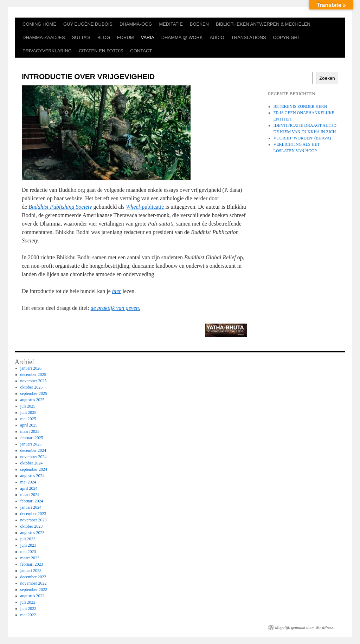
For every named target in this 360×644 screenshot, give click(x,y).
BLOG (104, 37)
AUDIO (217, 37)
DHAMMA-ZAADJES (44, 37)
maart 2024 (30, 495)
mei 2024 (28, 482)
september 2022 (34, 590)
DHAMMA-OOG (136, 24)
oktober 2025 (32, 387)
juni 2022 (28, 609)
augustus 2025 (33, 400)
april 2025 (29, 425)
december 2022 (33, 577)
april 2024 (29, 488)
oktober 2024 (32, 463)
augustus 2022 (33, 596)
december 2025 (33, 375)
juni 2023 (28, 545)
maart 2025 (30, 431)
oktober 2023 (32, 526)
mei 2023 (28, 552)
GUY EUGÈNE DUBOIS (88, 24)
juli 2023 (28, 539)
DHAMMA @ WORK (182, 37)
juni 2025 (28, 412)
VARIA (148, 37)
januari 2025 (31, 444)
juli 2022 (28, 602)
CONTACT (141, 51)
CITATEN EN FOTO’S (101, 51)
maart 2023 (30, 558)
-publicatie (145, 207)
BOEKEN (199, 24)
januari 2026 (31, 368)
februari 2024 (32, 501)
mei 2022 (28, 615)
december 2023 (33, 514)
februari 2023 (32, 564)
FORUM (126, 37)
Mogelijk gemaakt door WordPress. (305, 627)
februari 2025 (32, 438)
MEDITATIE (171, 24)
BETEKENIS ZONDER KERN (300, 106)
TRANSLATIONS (249, 37)
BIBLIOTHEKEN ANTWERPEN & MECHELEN (263, 24)
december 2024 (33, 450)
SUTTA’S (81, 37)
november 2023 (34, 520)
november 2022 (34, 583)
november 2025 (34, 381)
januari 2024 (31, 507)
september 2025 (34, 393)
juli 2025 (28, 406)
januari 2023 (31, 571)
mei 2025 (28, 419)
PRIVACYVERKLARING (47, 51)
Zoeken (327, 78)
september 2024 (34, 469)
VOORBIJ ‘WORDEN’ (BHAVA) (302, 138)
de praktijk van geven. (115, 308)
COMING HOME (39, 24)
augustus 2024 (33, 476)
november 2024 (34, 457)
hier (117, 291)
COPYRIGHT (287, 37)
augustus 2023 (33, 533)
